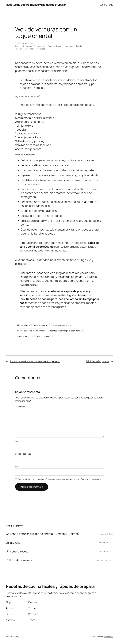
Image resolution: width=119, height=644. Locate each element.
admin (27, 43)
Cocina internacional (24, 46)
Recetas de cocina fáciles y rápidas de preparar (36, 5)
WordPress (108, 637)
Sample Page (106, 5)
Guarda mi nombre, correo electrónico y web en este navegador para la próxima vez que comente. (60, 479)
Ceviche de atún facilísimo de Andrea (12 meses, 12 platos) (43, 534)
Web (17, 466)
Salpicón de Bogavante (98, 361)
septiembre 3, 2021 (105, 560)
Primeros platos (40, 46)
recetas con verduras (61, 325)
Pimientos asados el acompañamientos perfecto (35, 361)
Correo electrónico (24, 454)
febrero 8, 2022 (106, 534)
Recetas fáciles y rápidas (26, 49)
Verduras (41, 49)
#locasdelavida (23, 325)
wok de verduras (44, 336)
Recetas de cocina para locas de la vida (65, 46)
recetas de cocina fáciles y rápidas (32, 331)
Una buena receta (17, 552)
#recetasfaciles (41, 325)
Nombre (19, 441)
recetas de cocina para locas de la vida (67, 331)
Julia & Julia (13, 543)
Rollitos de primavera (19, 560)
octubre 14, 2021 (106, 543)
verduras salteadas (25, 336)
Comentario (21, 407)
